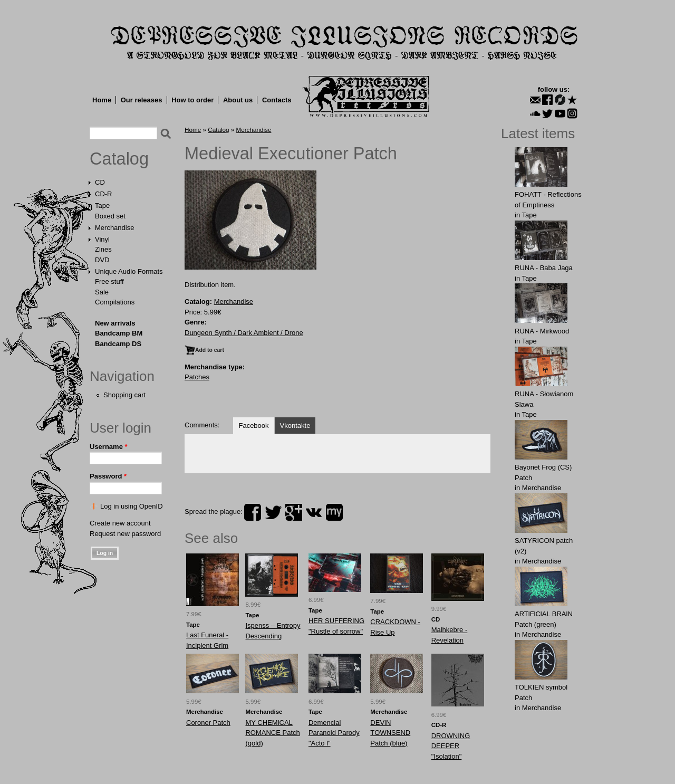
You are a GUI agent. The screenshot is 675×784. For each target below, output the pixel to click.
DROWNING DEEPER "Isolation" (451, 746)
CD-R (104, 194)
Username (109, 447)
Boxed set (110, 216)
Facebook (253, 426)
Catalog (119, 159)
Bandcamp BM (119, 333)
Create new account (120, 523)
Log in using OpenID (132, 506)
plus (294, 512)
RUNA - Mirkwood (542, 331)
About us (238, 100)
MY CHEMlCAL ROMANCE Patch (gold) (272, 733)
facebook (253, 512)
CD (100, 182)
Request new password (125, 534)
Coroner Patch (208, 723)
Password (108, 476)
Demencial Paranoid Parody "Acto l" (334, 733)
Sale (102, 292)
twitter (273, 512)
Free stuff (109, 281)
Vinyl (102, 239)
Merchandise (114, 228)
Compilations (115, 302)
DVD (102, 260)
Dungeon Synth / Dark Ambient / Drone (244, 333)
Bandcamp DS (118, 344)
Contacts (277, 100)
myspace (334, 512)
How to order (192, 100)
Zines (103, 249)
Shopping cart (124, 395)
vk (314, 512)
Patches (197, 377)
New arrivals (115, 323)
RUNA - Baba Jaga (544, 268)
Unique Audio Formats (129, 271)
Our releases (142, 100)
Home (102, 100)
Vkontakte (295, 426)
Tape (102, 205)
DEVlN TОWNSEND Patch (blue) (390, 733)
